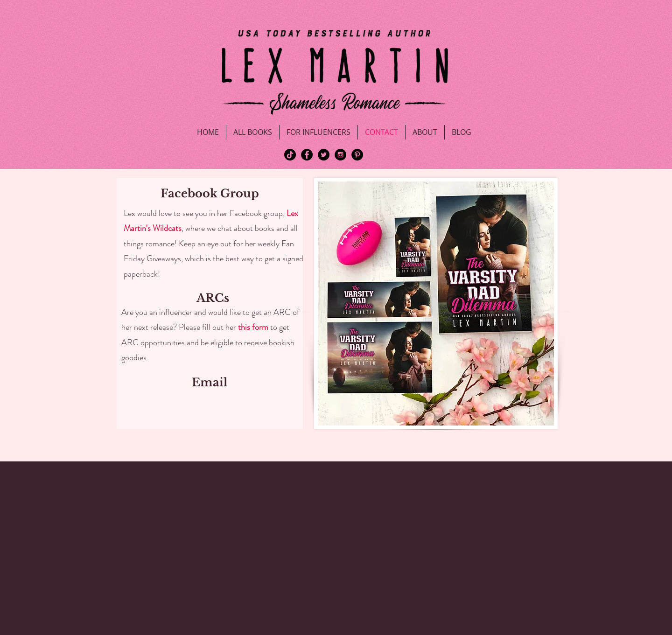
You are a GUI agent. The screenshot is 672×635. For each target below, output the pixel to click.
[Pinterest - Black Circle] (357, 155)
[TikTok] (290, 155)
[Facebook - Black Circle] (307, 155)
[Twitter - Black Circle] (324, 155)
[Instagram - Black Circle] (340, 155)
